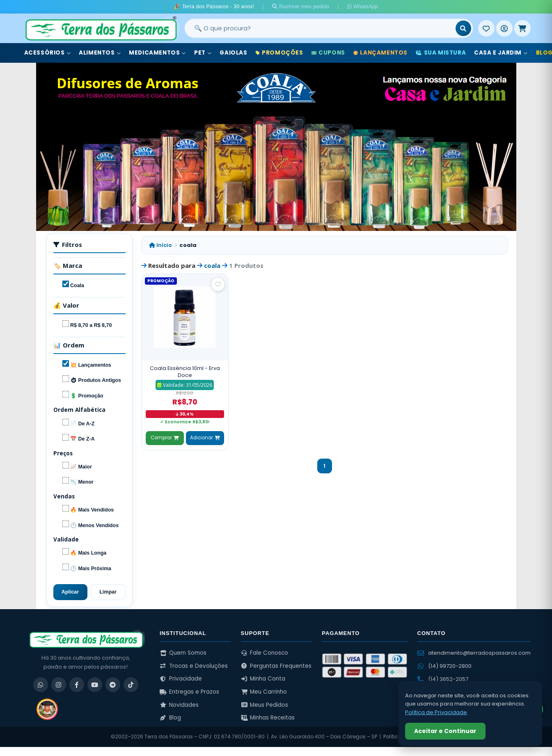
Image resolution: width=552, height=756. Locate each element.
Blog (170, 718)
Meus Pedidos (265, 705)
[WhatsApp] (41, 685)
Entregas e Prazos (189, 692)
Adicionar (205, 438)
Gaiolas (233, 53)
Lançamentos (380, 53)
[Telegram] (113, 685)
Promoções (279, 53)
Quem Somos (183, 653)
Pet (203, 53)
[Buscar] (463, 28)
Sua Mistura (441, 53)
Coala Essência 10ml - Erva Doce (185, 372)
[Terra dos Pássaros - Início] (101, 28)
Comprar (165, 438)
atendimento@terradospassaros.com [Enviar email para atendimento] (474, 653)
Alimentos (100, 53)
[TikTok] (131, 685)
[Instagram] (59, 685)
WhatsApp (363, 7)
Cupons (328, 53)
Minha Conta (263, 679)
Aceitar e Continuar (445, 731)
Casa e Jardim (501, 53)
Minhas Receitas (268, 718)
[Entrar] (504, 28)
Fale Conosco (265, 653)
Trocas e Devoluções (194, 666)
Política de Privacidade (436, 712)
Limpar (108, 592)
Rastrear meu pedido (301, 7)
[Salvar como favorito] (218, 284)
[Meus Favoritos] (486, 28)
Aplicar (70, 592)
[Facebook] (77, 685)
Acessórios (48, 53)
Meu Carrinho (264, 692)
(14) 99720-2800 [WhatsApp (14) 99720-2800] (444, 666)
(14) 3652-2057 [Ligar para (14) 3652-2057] (443, 679)
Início (160, 245)
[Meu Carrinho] (522, 28)
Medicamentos (157, 53)
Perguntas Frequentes (276, 666)
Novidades (179, 705)
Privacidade (181, 679)
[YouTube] (95, 685)
